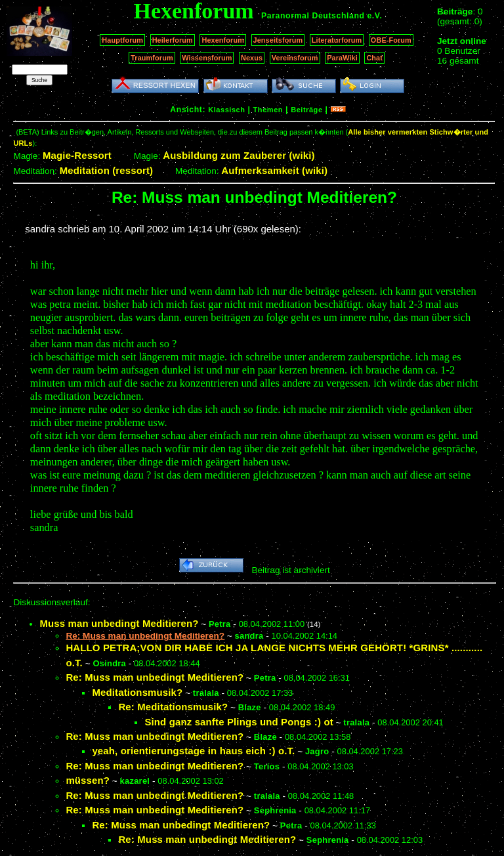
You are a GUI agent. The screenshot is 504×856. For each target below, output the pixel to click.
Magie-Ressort (77, 155)
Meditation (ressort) (107, 170)
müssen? (88, 780)
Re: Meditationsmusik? (173, 707)
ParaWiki (342, 58)
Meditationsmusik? (137, 692)
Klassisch (226, 110)
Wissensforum (207, 58)
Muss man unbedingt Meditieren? (119, 623)
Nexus (252, 58)
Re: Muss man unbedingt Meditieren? (155, 677)
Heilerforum (173, 40)
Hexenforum (223, 40)
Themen (268, 110)
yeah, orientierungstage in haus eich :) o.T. (193, 751)
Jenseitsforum (278, 40)
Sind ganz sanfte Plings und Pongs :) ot (239, 722)
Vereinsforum (295, 58)
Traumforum (152, 58)
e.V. (374, 16)
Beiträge (306, 110)
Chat (374, 58)
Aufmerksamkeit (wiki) (274, 170)
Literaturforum (337, 40)
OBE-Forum (391, 40)
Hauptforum (122, 40)
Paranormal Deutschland (313, 16)
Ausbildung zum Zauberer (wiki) (239, 155)
